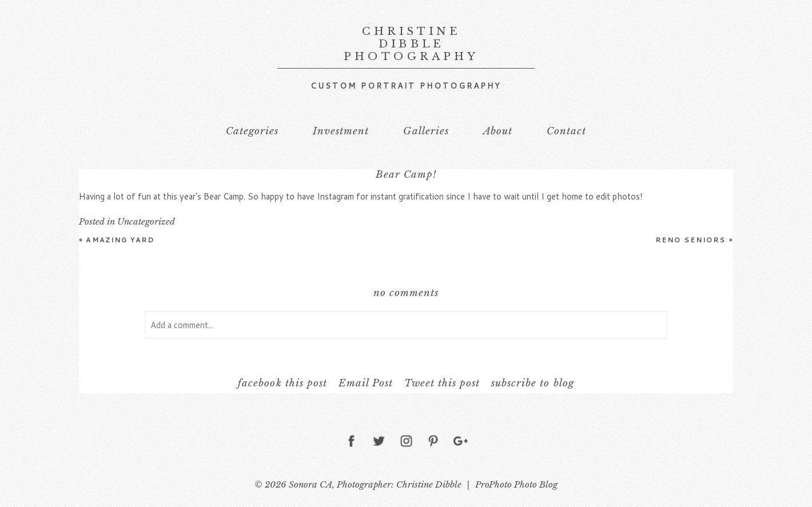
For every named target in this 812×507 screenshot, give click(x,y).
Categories (252, 131)
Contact (566, 131)
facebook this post (282, 383)
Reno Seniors (694, 240)
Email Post (366, 383)
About (498, 131)
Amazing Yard (117, 240)
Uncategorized (146, 221)
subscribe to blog (532, 383)
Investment (341, 131)
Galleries (426, 131)
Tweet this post (442, 383)
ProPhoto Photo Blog (516, 484)
